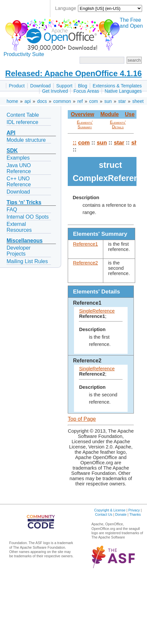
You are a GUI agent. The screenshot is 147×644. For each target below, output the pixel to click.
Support (64, 86)
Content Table (23, 115)
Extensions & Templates (117, 86)
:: (75, 142)
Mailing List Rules (27, 261)
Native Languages (123, 91)
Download (40, 86)
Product (17, 86)
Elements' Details (118, 125)
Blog (83, 86)
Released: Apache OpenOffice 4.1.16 (73, 73)
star (122, 101)
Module (110, 114)
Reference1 (86, 244)
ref (80, 101)
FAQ (12, 210)
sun (108, 101)
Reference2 (86, 263)
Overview (82, 114)
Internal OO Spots (28, 217)
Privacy (134, 510)
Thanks (135, 514)
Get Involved (55, 91)
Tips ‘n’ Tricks (24, 202)
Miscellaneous (25, 241)
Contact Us (104, 514)
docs (42, 101)
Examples (18, 158)
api (28, 101)
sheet (138, 101)
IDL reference (22, 122)
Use (130, 114)
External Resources (19, 227)
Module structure (26, 140)
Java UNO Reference (19, 168)
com (93, 101)
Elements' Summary (85, 125)
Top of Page (82, 419)
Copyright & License (110, 510)
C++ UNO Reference (19, 182)
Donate (121, 514)
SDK (12, 151)
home (12, 101)
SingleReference (97, 311)
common (62, 101)
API (11, 133)
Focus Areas (86, 91)
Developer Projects (19, 251)
